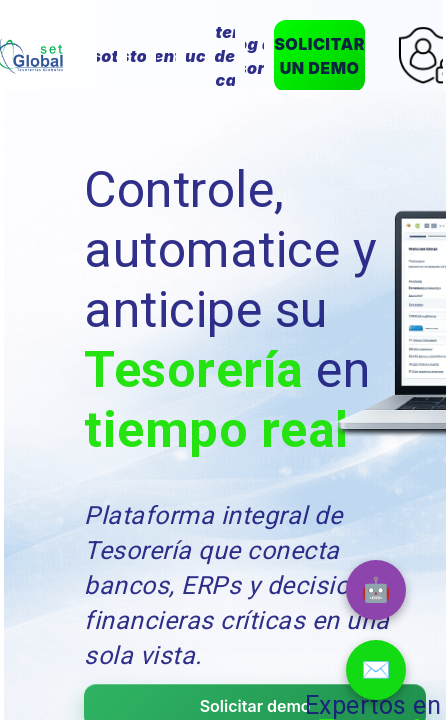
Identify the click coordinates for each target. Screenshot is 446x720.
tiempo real (216, 430)
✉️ (376, 669)
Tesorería (193, 370)
